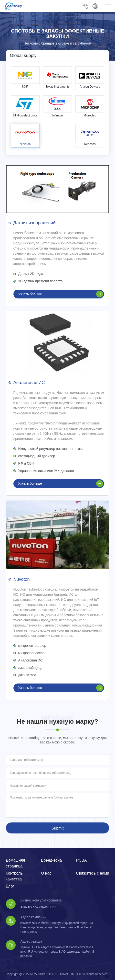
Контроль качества (14, 876)
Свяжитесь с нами (93, 873)
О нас (46, 873)
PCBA (82, 860)
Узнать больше (61, 294)
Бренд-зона (52, 860)
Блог (10, 886)
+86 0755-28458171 (85, 6)
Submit (58, 828)
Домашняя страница (16, 863)
